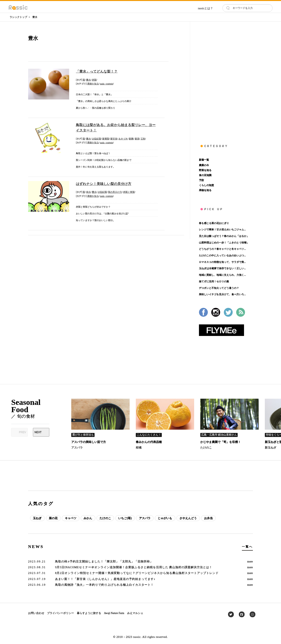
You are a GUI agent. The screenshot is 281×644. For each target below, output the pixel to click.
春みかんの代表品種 (149, 442)
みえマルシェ (135, 613)
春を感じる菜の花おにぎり (214, 223)
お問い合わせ (36, 613)
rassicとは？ (206, 8)
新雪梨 (106, 139)
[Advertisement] (226, 79)
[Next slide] (41, 432)
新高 (137, 139)
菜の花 (53, 518)
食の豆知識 (205, 175)
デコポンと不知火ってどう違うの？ (219, 288)
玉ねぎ (37, 518)
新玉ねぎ (271, 448)
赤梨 (94, 80)
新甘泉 (114, 139)
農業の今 (204, 165)
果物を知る (93, 84)
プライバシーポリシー (60, 613)
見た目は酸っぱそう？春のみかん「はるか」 (224, 236)
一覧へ (247, 547)
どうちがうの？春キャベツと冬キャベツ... (222, 249)
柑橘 (139, 448)
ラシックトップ (18, 17)
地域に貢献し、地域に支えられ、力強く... (222, 275)
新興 (131, 139)
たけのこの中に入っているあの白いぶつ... (222, 255)
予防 (201, 180)
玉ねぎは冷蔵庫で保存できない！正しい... (222, 268)
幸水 (88, 192)
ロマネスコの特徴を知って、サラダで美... (222, 262)
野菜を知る (205, 170)
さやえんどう (188, 518)
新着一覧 (204, 160)
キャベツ (71, 518)
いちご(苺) (125, 518)
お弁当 (208, 518)
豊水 (35, 17)
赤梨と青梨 (129, 192)
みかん (88, 518)
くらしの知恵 (206, 185)
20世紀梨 (96, 139)
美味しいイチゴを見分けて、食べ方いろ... (222, 294)
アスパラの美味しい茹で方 (89, 442)
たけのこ (206, 448)
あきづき (123, 139)
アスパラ (77, 448)
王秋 (143, 139)
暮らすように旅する (89, 613)
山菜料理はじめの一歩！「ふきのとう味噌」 (224, 243)
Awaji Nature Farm (114, 613)
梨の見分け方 (115, 192)
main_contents (107, 84)
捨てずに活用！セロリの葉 (214, 281)
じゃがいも (165, 518)
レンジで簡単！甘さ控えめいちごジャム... (222, 229)
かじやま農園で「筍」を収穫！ (221, 442)
